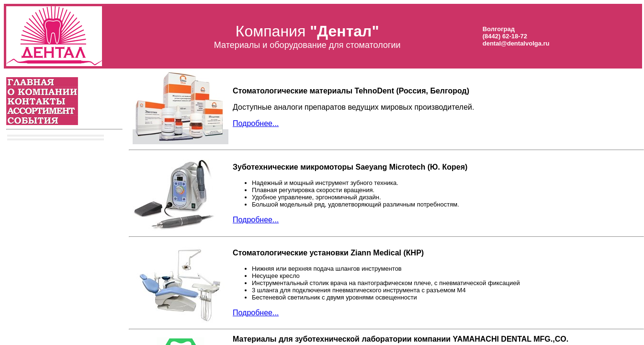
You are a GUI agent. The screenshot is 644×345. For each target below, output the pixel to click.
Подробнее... (256, 123)
